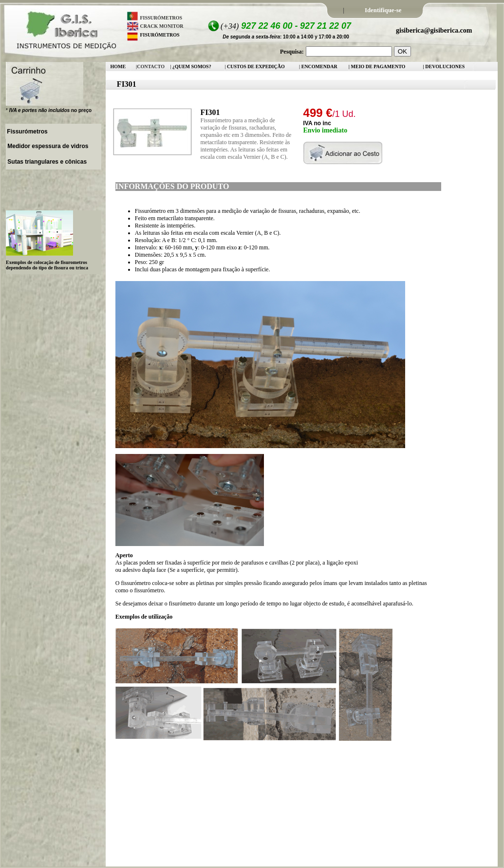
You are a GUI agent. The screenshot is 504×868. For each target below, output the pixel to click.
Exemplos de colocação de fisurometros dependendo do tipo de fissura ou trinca (47, 265)
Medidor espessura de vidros (47, 146)
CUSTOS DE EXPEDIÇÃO (256, 66)
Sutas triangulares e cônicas (46, 162)
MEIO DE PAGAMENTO (378, 66)
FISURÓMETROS (160, 35)
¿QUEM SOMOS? (192, 66)
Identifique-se (383, 10)
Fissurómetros (27, 132)
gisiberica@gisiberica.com (434, 30)
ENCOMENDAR (319, 66)
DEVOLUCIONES (444, 66)
